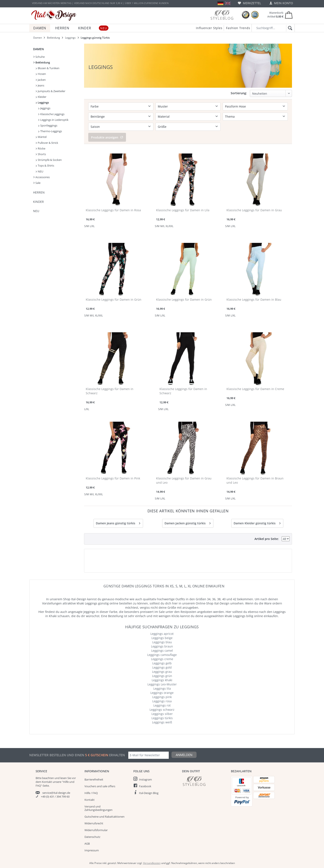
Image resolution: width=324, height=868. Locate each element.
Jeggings (44, 108)
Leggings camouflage (162, 655)
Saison (95, 127)
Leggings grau (162, 672)
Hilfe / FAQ (91, 793)
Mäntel (41, 137)
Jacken (41, 80)
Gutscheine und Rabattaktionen (104, 817)
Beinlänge (98, 116)
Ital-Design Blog (149, 793)
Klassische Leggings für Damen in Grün (114, 299)
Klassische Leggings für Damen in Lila (183, 210)
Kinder (38, 202)
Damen (38, 49)
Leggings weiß (162, 722)
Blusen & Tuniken (48, 68)
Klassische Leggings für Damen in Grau (254, 210)
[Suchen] (289, 28)
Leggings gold (162, 667)
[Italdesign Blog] (204, 781)
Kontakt (90, 800)
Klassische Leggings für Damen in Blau (254, 299)
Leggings (42, 102)
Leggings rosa (162, 701)
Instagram (145, 779)
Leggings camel (162, 651)
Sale (37, 183)
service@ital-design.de (56, 793)
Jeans (40, 85)
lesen (64, 778)
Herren (39, 192)
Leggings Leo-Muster (162, 684)
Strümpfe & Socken (49, 160)
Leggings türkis (162, 718)
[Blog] (222, 15)
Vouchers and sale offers (100, 786)
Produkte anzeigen (107, 137)
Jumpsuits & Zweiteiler (51, 91)
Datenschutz (92, 837)
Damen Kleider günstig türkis (257, 523)
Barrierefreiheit (94, 779)
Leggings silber (162, 714)
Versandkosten (152, 863)
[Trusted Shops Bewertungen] (246, 15)
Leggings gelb (162, 663)
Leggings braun (162, 646)
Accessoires (42, 177)
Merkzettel (249, 3)
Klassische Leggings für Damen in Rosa (113, 210)
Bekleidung (42, 62)
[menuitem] (249, 3)
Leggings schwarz (162, 710)
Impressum (92, 850)
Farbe (95, 106)
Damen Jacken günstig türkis (188, 523)
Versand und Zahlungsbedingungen (98, 808)
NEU (39, 171)
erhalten (117, 755)
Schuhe (39, 57)
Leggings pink (162, 697)
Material (164, 116)
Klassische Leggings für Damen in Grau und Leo (184, 480)
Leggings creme (162, 659)
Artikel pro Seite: (267, 539)
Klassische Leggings (51, 114)
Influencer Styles (209, 28)
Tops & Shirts (45, 166)
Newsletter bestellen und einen (57, 755)
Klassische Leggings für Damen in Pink (113, 478)
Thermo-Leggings (50, 131)
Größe (162, 127)
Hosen (41, 74)
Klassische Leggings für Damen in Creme (255, 389)
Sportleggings (48, 125)
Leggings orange (162, 693)
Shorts (41, 154)
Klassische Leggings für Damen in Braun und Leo (255, 480)
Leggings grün (162, 676)
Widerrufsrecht (94, 823)
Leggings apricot (162, 634)
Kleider (41, 97)
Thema (230, 116)
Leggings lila (162, 688)
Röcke (41, 148)
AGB (87, 844)
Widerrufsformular (96, 830)
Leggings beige (162, 638)
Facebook (145, 786)
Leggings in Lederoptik (53, 120)
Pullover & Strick (47, 143)
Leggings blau (162, 642)
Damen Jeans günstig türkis (118, 523)
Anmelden (184, 755)
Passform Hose (235, 106)
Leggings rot (162, 705)
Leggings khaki (162, 680)
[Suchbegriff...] (273, 28)
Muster (163, 106)
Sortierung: (239, 93)
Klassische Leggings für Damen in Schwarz (110, 391)
